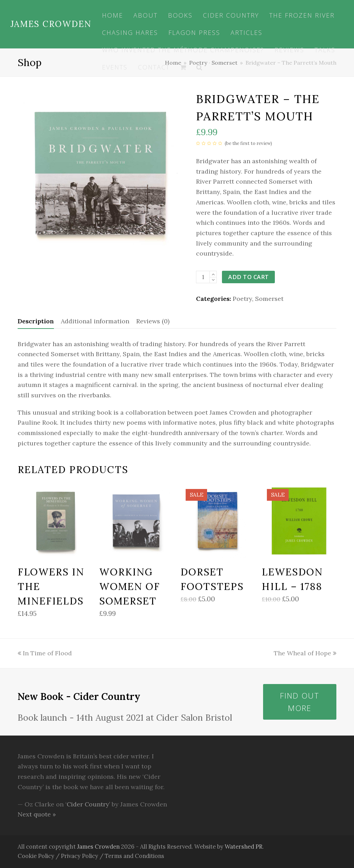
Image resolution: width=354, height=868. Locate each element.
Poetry (242, 299)
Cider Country (88, 804)
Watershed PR (244, 847)
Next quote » (37, 814)
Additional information (95, 321)
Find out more (300, 702)
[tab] (36, 321)
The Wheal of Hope (305, 653)
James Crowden (51, 24)
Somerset (269, 299)
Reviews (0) (153, 321)
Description (36, 321)
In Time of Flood (45, 653)
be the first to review (248, 143)
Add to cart (249, 277)
